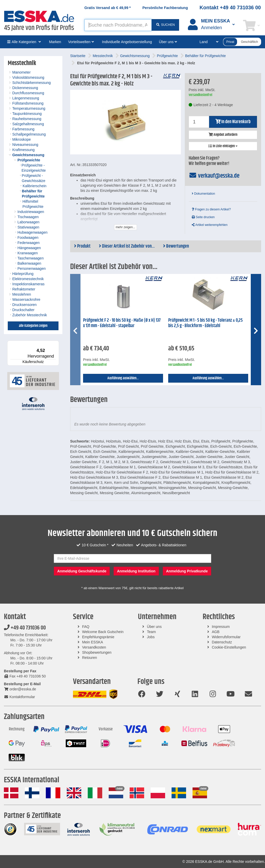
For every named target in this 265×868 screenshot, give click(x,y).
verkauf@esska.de (214, 176)
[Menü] (56, 344)
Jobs (151, 637)
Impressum (221, 627)
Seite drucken (203, 217)
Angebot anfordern (223, 135)
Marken (55, 42)
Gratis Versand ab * (108, 8)
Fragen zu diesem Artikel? (211, 209)
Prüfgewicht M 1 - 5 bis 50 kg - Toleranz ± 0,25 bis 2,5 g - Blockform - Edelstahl (205, 323)
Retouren (90, 658)
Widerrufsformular (226, 637)
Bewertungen (176, 246)
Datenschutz (222, 642)
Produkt (82, 246)
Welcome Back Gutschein (103, 632)
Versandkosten (94, 647)
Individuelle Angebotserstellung (127, 42)
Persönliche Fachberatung (165, 8)
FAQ (86, 627)
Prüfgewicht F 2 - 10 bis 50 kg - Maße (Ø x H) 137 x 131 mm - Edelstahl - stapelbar (122, 323)
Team (151, 632)
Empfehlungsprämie (98, 637)
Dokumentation (203, 194)
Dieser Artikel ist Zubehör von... (127, 246)
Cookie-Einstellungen (229, 647)
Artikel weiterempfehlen (210, 225)
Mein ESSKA (93, 642)
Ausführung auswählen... (123, 378)
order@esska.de (20, 689)
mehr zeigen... (126, 227)
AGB (216, 632)
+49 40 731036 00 (25, 628)
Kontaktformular (19, 697)
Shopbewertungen (97, 652)
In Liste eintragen (223, 146)
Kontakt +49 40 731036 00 (230, 7)
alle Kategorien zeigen (33, 326)
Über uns (154, 627)
